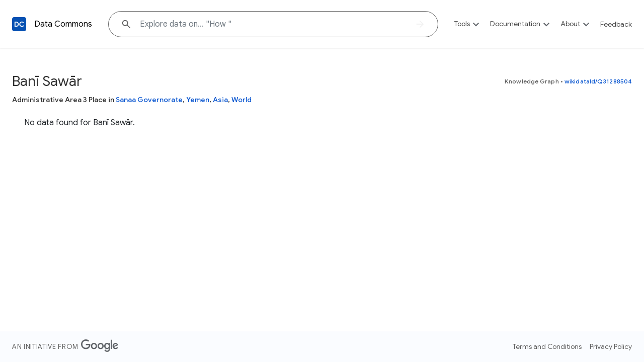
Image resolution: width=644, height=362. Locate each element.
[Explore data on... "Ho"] (273, 24)
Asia (220, 100)
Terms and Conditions (547, 346)
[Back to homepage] (19, 24)
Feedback (616, 24)
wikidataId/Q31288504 (598, 81)
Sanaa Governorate (149, 100)
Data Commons (63, 24)
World (242, 100)
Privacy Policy (611, 346)
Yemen (198, 100)
